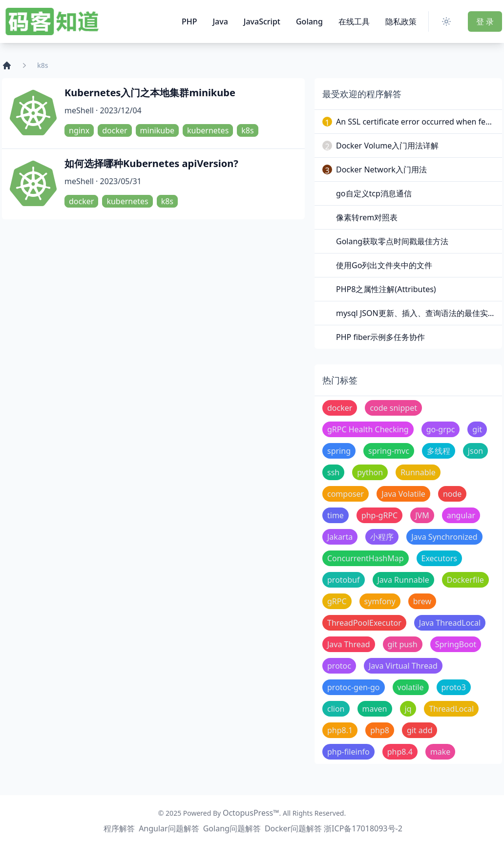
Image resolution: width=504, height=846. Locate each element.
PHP (189, 21)
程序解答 (119, 828)
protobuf (344, 580)
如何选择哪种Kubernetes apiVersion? (151, 163)
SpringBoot (456, 644)
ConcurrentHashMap (366, 558)
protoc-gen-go (354, 687)
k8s (247, 130)
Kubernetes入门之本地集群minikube (150, 93)
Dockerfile (465, 580)
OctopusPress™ (251, 813)
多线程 (439, 451)
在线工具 (354, 21)
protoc (339, 666)
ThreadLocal (451, 709)
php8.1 (340, 730)
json (475, 451)
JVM (422, 515)
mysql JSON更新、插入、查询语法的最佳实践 (416, 313)
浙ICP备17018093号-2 (363, 828)
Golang (309, 21)
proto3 (454, 687)
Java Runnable (403, 580)
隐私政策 (401, 21)
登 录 (485, 21)
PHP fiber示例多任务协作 (380, 337)
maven (375, 709)
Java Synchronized (444, 537)
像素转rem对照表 (367, 217)
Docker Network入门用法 (381, 169)
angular (461, 515)
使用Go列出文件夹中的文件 (384, 265)
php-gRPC (379, 515)
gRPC (337, 601)
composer (346, 494)
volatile (411, 687)
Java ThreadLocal (450, 623)
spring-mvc (389, 451)
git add (420, 730)
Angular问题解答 (169, 828)
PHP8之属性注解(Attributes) (386, 289)
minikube (157, 130)
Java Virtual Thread (403, 666)
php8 (380, 730)
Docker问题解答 (293, 828)
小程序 (382, 537)
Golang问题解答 (232, 828)
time (336, 515)
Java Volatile (403, 494)
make (441, 752)
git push (403, 644)
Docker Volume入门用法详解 (387, 146)
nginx (79, 130)
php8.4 (400, 752)
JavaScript (262, 21)
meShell (79, 110)
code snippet (393, 408)
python (370, 472)
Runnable (418, 472)
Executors (439, 558)
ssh (333, 472)
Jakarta (340, 537)
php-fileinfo (348, 752)
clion (336, 709)
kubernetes (208, 130)
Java (220, 21)
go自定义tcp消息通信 (374, 193)
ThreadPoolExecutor (364, 623)
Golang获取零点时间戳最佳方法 (392, 241)
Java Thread (349, 644)
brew (422, 601)
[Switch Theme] (448, 21)
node (452, 494)
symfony (380, 601)
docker (115, 130)
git (477, 429)
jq (408, 709)
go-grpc (441, 429)
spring (339, 451)
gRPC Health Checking (368, 429)
